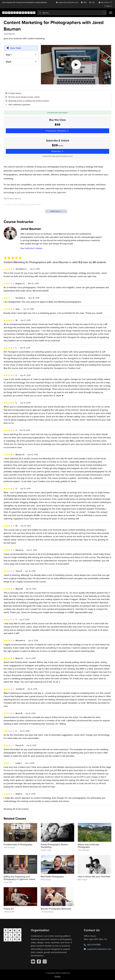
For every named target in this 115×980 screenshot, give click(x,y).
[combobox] (72, 13)
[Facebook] (39, 961)
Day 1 (9, 54)
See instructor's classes (31, 248)
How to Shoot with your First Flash (94, 877)
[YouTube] (33, 961)
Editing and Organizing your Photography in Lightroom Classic (20, 878)
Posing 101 (9, 909)
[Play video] (76, 65)
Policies (57, 976)
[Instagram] (45, 961)
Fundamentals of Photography (18, 844)
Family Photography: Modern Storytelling (55, 846)
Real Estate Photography (52, 877)
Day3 (9, 62)
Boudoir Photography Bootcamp (56, 909)
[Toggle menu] (111, 13)
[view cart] (93, 2)
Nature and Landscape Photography (89, 846)
